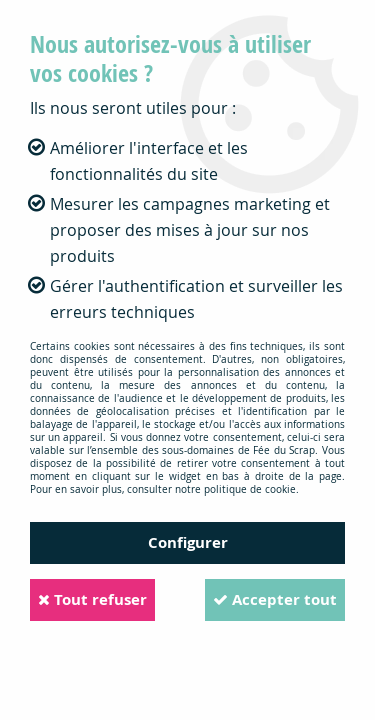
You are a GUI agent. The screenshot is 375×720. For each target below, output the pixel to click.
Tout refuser (92, 599)
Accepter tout (275, 599)
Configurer (188, 542)
